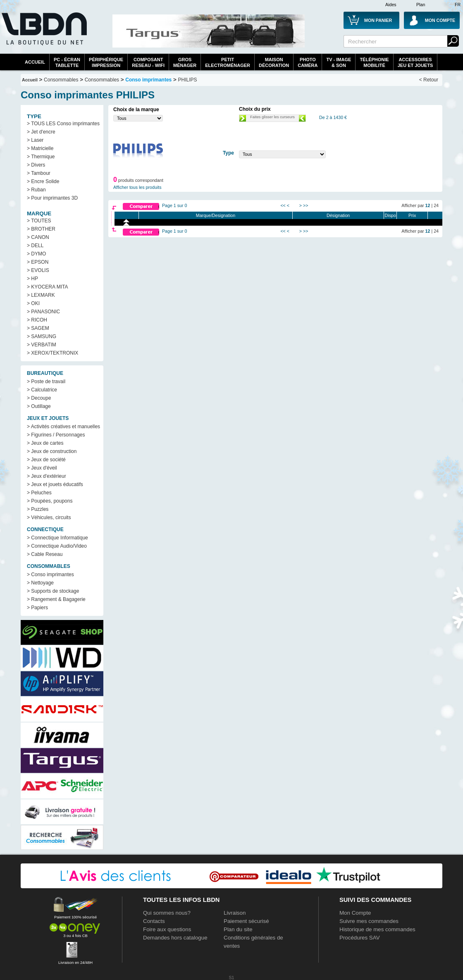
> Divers (36, 165)
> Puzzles (38, 509)
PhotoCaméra (308, 62)
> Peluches (39, 493)
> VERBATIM (42, 345)
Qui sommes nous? (167, 913)
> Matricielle (40, 148)
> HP (32, 279)
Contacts (154, 921)
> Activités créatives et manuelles (63, 427)
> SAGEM (38, 328)
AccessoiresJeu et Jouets (415, 62)
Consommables (102, 80)
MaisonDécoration (274, 62)
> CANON (38, 237)
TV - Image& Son (339, 62)
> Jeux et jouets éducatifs (55, 484)
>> (305, 205)
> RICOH (37, 320)
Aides (391, 5)
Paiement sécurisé (246, 921)
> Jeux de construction (52, 451)
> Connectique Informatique (57, 538)
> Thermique (41, 157)
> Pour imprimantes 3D (52, 198)
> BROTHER (41, 229)
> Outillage (39, 406)
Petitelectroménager (228, 62)
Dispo (390, 215)
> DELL (35, 246)
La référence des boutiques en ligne (43, 34)
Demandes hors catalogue (175, 938)
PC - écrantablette (67, 62)
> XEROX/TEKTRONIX (53, 353)
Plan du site (238, 929)
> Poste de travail (46, 382)
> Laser (35, 140)
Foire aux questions (167, 929)
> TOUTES (39, 221)
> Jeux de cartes (45, 443)
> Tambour (39, 173)
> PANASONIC (43, 312)
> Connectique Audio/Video (57, 546)
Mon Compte (355, 913)
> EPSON (38, 262)
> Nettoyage (40, 583)
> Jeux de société (46, 460)
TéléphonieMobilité (374, 62)
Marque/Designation (216, 215)
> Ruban (36, 190)
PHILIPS (188, 80)
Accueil (35, 62)
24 (436, 205)
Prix (412, 215)
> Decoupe (39, 398)
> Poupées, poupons (50, 501)
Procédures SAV (360, 938)
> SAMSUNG (42, 336)
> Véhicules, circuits (49, 517)
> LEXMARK (41, 295)
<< (283, 205)
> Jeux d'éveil (42, 468)
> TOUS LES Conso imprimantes (63, 124)
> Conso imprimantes (50, 575)
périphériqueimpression (106, 62)
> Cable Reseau (45, 554)
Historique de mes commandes (377, 929)
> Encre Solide (43, 181)
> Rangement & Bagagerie (56, 599)
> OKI (33, 303)
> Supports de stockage (53, 591)
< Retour (429, 80)
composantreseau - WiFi (148, 62)
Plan (421, 5)
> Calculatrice (42, 390)
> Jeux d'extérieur (47, 476)
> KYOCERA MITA (47, 287)
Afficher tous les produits (137, 187)
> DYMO (36, 254)
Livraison (235, 913)
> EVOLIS (38, 270)
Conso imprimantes (148, 80)
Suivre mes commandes (369, 921)
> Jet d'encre (41, 132)
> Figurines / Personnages (56, 435)
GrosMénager (185, 62)
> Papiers (37, 608)
